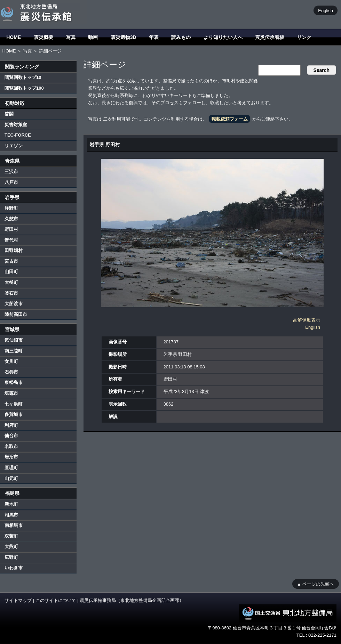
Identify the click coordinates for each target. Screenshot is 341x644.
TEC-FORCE (18, 135)
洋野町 (11, 208)
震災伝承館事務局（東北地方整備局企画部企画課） (132, 600)
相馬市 (11, 515)
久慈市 (11, 219)
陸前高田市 (16, 314)
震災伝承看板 (270, 37)
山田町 (11, 272)
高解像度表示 (307, 320)
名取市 (11, 446)
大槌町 (11, 282)
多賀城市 (14, 414)
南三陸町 (14, 351)
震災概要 (43, 37)
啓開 (9, 114)
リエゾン (14, 146)
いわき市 (14, 568)
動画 (93, 37)
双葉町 (11, 536)
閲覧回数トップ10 (23, 77)
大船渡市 (14, 304)
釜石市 (11, 293)
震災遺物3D (124, 37)
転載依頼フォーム (230, 119)
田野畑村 (14, 250)
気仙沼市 (14, 340)
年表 (154, 37)
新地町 (11, 504)
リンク (304, 37)
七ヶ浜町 (14, 404)
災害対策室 (16, 125)
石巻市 (11, 372)
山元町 (11, 478)
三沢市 (11, 172)
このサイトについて (56, 600)
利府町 (11, 425)
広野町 (11, 557)
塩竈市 (11, 393)
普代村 (11, 240)
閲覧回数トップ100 (24, 88)
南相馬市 (14, 525)
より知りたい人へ (223, 37)
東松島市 (14, 382)
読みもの (181, 37)
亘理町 (11, 468)
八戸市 (11, 182)
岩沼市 (11, 457)
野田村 (11, 229)
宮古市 (11, 261)
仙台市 (11, 436)
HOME (14, 37)
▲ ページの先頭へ (315, 584)
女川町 (11, 361)
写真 (71, 37)
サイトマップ (18, 600)
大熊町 (11, 547)
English (326, 10)
